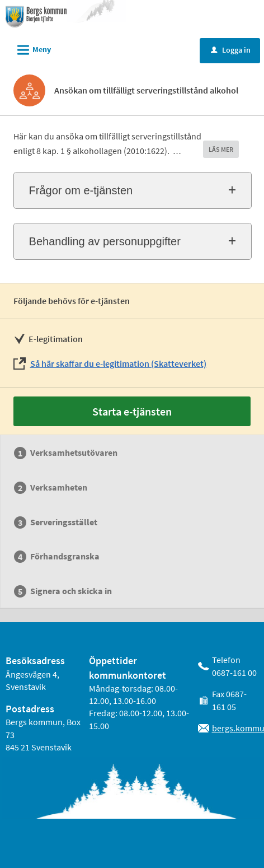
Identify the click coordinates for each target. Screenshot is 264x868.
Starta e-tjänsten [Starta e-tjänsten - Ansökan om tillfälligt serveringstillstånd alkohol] (132, 411)
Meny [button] (30, 48)
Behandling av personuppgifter (105, 241)
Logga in (231, 50)
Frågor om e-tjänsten (81, 190)
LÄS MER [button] (221, 149)
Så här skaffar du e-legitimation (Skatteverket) (118, 363)
